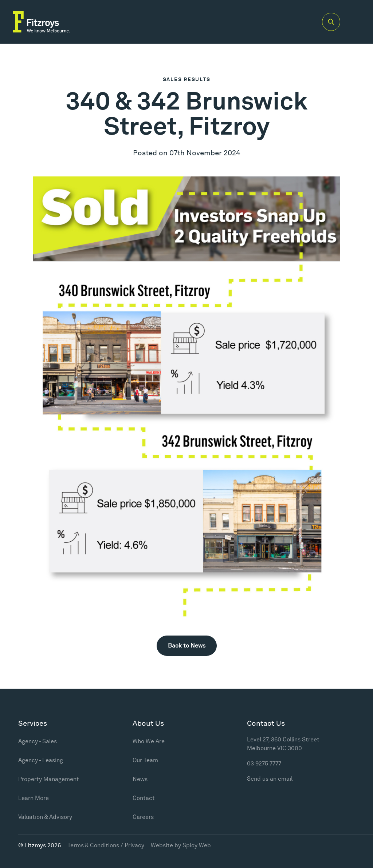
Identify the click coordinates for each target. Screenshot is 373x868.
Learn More (34, 798)
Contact (144, 798)
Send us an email (270, 779)
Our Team (145, 760)
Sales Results (187, 79)
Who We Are (149, 741)
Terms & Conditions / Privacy (106, 845)
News (140, 779)
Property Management (49, 779)
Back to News (187, 646)
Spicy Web (197, 845)
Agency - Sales (38, 741)
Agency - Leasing (41, 760)
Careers (143, 817)
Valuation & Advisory (45, 817)
